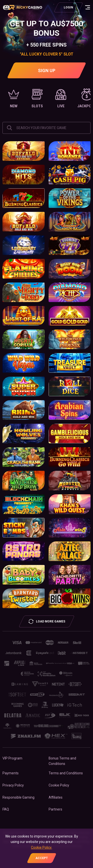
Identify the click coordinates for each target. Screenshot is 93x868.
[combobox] (46, 128)
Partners (55, 809)
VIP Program (12, 758)
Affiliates (56, 797)
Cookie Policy (59, 785)
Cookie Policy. (42, 847)
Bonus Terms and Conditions (62, 761)
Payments (11, 773)
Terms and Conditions (66, 773)
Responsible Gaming (18, 797)
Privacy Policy (13, 785)
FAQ (6, 809)
